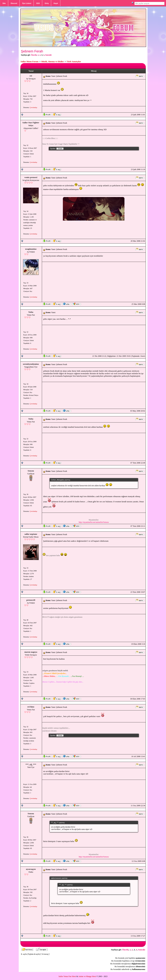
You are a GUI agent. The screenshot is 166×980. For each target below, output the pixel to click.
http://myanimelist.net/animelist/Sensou (94, 522)
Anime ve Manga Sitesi (87, 976)
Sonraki (48, 55)
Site (4, 3)
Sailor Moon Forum (30, 61)
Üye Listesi (27, 3)
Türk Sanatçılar (74, 61)
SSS (38, 3)
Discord (14, 3)
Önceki (34, 55)
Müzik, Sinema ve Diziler (52, 61)
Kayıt (56, 3)
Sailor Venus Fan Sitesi (67, 976)
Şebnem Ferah (32, 51)
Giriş (47, 3)
